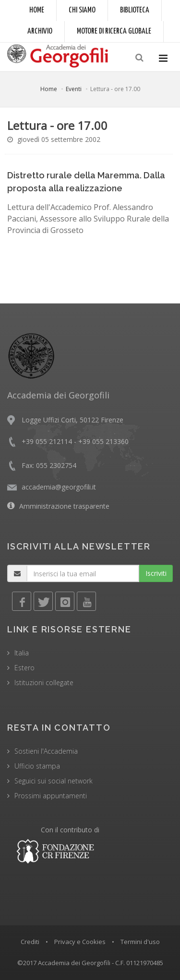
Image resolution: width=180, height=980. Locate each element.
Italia (22, 653)
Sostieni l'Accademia (46, 751)
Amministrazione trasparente (64, 506)
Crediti (30, 942)
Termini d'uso (140, 942)
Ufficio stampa (37, 766)
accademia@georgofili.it (59, 487)
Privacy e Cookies (80, 942)
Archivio (40, 31)
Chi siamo (82, 10)
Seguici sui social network (54, 781)
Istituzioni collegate (44, 682)
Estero (24, 668)
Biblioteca (135, 10)
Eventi (74, 89)
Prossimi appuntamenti (51, 796)
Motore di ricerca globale (114, 31)
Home (37, 10)
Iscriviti (156, 573)
